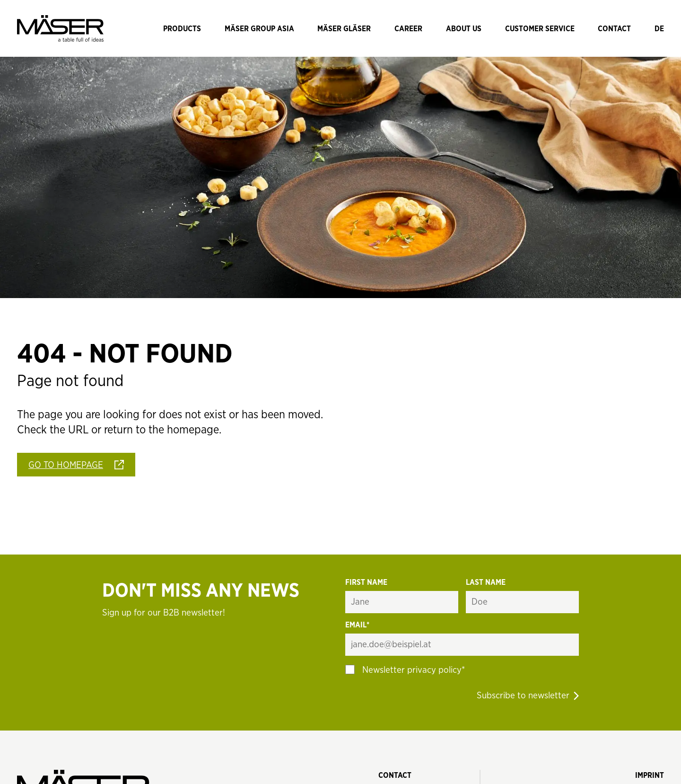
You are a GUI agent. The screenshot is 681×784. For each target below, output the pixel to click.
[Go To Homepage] (76, 465)
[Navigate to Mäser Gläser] (344, 28)
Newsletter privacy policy (412, 670)
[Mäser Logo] (60, 28)
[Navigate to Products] (182, 28)
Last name (486, 582)
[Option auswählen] (350, 669)
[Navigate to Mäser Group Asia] (259, 28)
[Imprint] (650, 775)
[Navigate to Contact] (614, 28)
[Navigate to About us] (464, 28)
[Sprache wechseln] (659, 28)
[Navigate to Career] (408, 28)
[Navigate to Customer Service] (540, 28)
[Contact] (395, 775)
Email (357, 625)
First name (366, 582)
